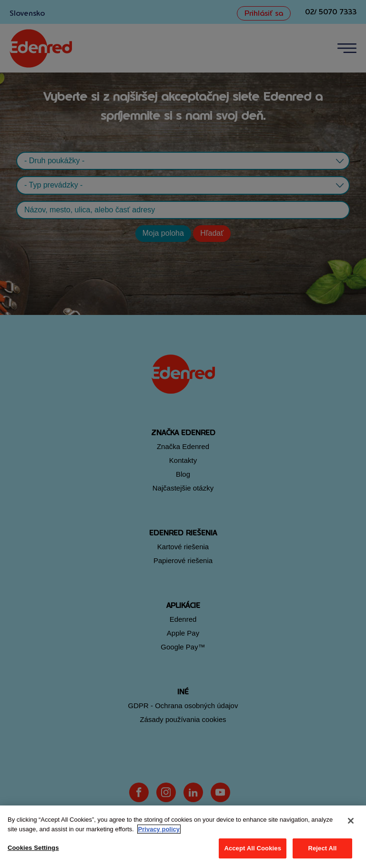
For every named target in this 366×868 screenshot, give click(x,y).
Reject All (322, 848)
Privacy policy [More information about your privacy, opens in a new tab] (159, 829)
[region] (183, 837)
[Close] (351, 821)
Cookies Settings (33, 848)
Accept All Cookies (253, 848)
